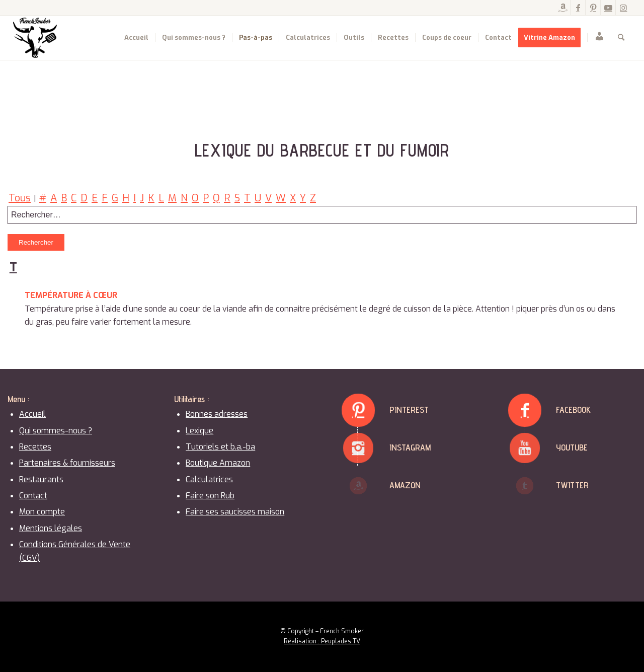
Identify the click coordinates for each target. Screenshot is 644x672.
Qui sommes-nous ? (56, 431)
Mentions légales (51, 528)
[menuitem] (136, 38)
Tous (20, 198)
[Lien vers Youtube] (608, 8)
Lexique (199, 431)
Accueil (32, 414)
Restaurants (41, 479)
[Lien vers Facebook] (578, 8)
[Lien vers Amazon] (563, 8)
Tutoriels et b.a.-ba (220, 447)
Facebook (573, 409)
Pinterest (409, 409)
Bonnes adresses (217, 414)
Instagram (410, 447)
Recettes (35, 447)
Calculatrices (209, 479)
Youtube (572, 447)
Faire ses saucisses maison (235, 512)
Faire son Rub (210, 496)
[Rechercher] (621, 38)
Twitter (572, 485)
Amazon (405, 485)
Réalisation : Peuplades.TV (322, 641)
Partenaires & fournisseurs (67, 463)
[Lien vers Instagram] (623, 8)
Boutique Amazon (218, 463)
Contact (33, 496)
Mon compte (42, 512)
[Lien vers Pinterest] (593, 8)
